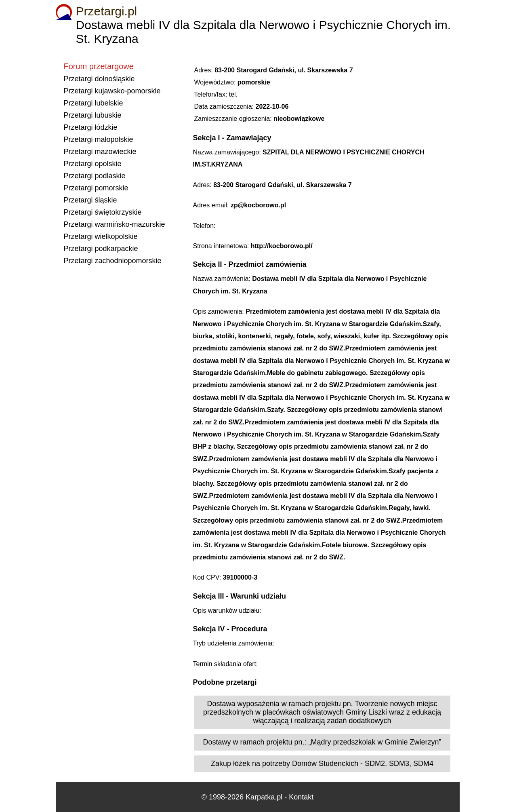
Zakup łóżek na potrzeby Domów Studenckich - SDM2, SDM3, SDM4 (322, 763)
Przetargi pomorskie (96, 188)
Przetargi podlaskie (95, 176)
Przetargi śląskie (90, 200)
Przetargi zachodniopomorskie (113, 261)
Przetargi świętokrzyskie (103, 212)
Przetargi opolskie (93, 164)
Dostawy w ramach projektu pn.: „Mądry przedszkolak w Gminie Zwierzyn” (322, 742)
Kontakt (301, 797)
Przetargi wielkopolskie (101, 236)
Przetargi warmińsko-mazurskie (115, 224)
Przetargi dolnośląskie (99, 79)
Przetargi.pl (107, 11)
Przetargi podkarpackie (101, 249)
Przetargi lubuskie (93, 115)
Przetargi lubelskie (94, 103)
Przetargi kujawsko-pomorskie (112, 91)
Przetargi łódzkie (91, 127)
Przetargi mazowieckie (100, 152)
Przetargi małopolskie (99, 139)
